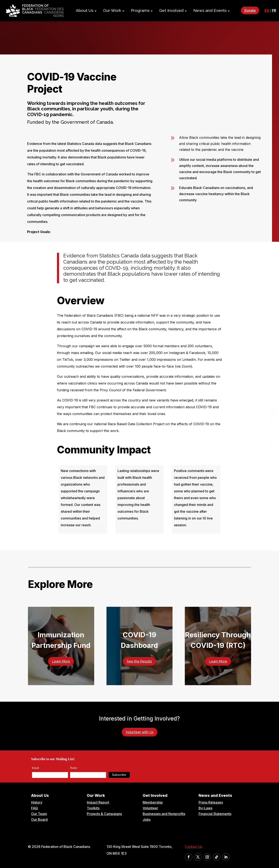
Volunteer (150, 808)
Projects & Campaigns (104, 814)
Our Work (112, 10)
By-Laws (205, 808)
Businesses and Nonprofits (164, 814)
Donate (250, 10)
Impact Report (98, 802)
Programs (140, 10)
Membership (153, 802)
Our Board (39, 819)
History (37, 802)
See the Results (139, 661)
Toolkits (93, 808)
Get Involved (171, 10)
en (267, 10)
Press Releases (211, 802)
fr (274, 10)
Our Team (39, 814)
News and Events (210, 10)
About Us (85, 10)
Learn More (61, 661)
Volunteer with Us (139, 732)
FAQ (35, 808)
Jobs (147, 819)
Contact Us (193, 847)
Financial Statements (215, 814)
